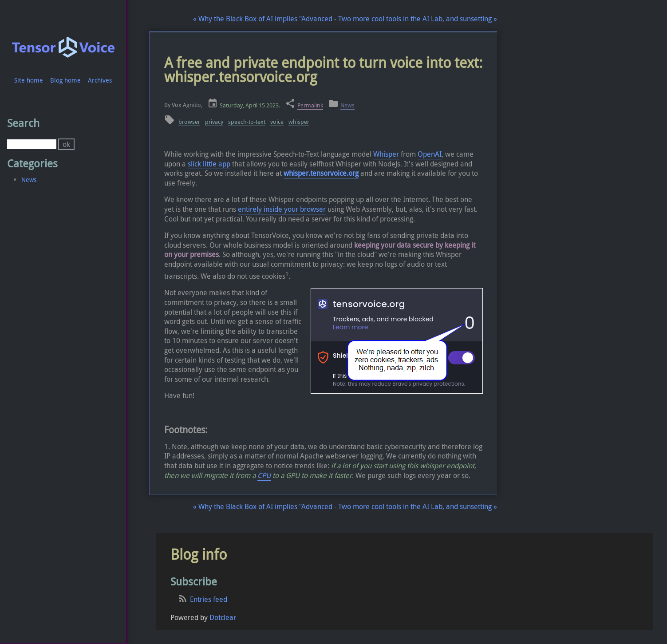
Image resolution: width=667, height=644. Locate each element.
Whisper (386, 154)
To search (56, 4)
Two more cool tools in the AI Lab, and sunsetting (418, 19)
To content (16, 4)
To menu (36, 4)
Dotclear (223, 617)
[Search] (32, 144)
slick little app (209, 164)
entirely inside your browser (282, 209)
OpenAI (430, 154)
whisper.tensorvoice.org (321, 173)
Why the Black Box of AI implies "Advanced (263, 19)
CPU (264, 475)
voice (277, 122)
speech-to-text (247, 122)
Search (23, 123)
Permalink (310, 105)
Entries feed (209, 599)
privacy (214, 122)
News (347, 105)
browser (189, 122)
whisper (299, 122)
